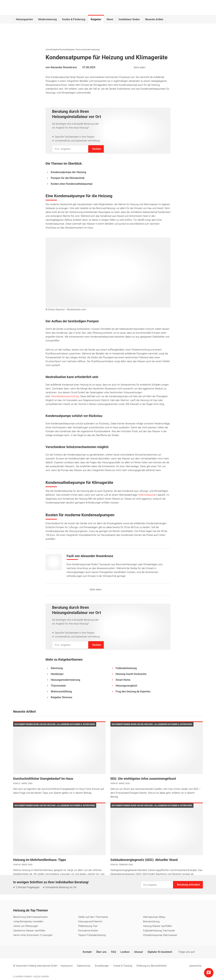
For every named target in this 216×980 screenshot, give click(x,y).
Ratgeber (96, 19)
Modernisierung (48, 19)
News (110, 19)
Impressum (67, 966)
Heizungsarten (24, 19)
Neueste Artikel (154, 19)
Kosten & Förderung (74, 19)
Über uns (102, 952)
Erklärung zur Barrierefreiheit (152, 966)
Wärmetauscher (148, 495)
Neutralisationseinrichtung (65, 396)
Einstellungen (102, 966)
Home (48, 50)
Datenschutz (84, 966)
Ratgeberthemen (59, 50)
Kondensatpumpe (92, 50)
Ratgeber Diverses (75, 50)
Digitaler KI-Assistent (160, 952)
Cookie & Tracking (123, 966)
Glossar (139, 952)
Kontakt (87, 952)
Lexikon (125, 952)
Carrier (45, 977)
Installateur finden (129, 19)
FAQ (114, 952)
